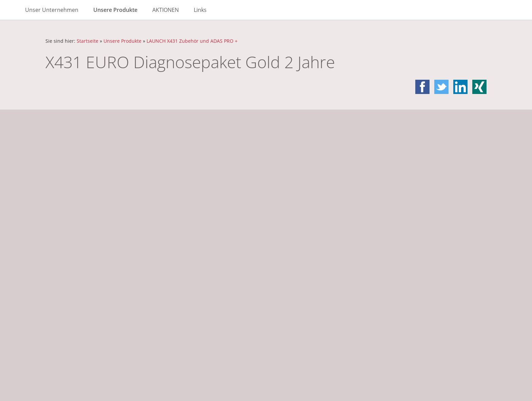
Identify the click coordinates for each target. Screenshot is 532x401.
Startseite (88, 41)
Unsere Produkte (122, 41)
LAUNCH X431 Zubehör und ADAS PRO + (192, 41)
